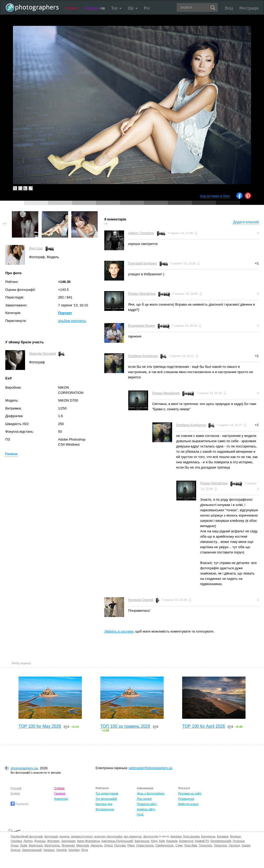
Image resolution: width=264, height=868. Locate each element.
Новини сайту (146, 809)
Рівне (131, 845)
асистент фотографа (108, 836)
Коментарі (61, 799)
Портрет (65, 313)
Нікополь (96, 845)
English (15, 793)
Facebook (19, 804)
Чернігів (61, 850)
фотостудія (151, 836)
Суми (179, 845)
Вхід (229, 8)
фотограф (51, 836)
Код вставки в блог (215, 196)
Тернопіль (206, 845)
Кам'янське (142, 841)
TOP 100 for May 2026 (40, 726)
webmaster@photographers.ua (151, 768)
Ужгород (234, 845)
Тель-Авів (190, 845)
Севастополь (145, 845)
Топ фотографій (106, 799)
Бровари (223, 836)
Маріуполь (36, 845)
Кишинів (172, 841)
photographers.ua (24, 768)
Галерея (95, 8)
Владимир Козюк (141, 325)
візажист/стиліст (82, 836)
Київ (162, 841)
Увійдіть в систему (119, 631)
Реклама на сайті (190, 793)
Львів (24, 845)
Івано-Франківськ (88, 841)
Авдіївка (176, 836)
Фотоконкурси (105, 809)
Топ (116, 8)
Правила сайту (147, 804)
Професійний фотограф (27, 836)
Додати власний (246, 222)
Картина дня (104, 804)
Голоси (11, 454)
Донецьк (40, 841)
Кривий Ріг (202, 841)
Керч (154, 841)
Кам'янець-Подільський (117, 841)
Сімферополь (165, 845)
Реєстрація (249, 8)
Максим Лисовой (42, 353)
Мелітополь (52, 845)
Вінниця (235, 836)
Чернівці (74, 850)
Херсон (15, 850)
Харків (246, 845)
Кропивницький (221, 841)
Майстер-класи (188, 804)
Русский (16, 788)
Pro (147, 8)
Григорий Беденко (142, 263)
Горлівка (16, 841)
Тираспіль (221, 845)
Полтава (120, 845)
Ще (133, 8)
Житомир (53, 841)
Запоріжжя (68, 841)
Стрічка (71, 8)
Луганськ (239, 841)
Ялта (85, 850)
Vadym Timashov (141, 233)
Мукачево (68, 845)
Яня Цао (36, 248)
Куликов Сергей (141, 600)
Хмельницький (32, 850)
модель (65, 836)
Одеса (108, 845)
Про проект (144, 799)
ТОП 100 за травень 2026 (125, 726)
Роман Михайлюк (142, 294)
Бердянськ (208, 836)
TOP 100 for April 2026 (204, 726)
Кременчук (186, 841)
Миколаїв (83, 845)
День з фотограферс (151, 793)
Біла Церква (191, 836)
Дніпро (28, 841)
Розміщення (186, 799)
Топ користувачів (107, 793)
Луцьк (15, 845)
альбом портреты (72, 321)
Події (140, 814)
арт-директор (133, 836)
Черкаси (49, 850)
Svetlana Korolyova (143, 356)
